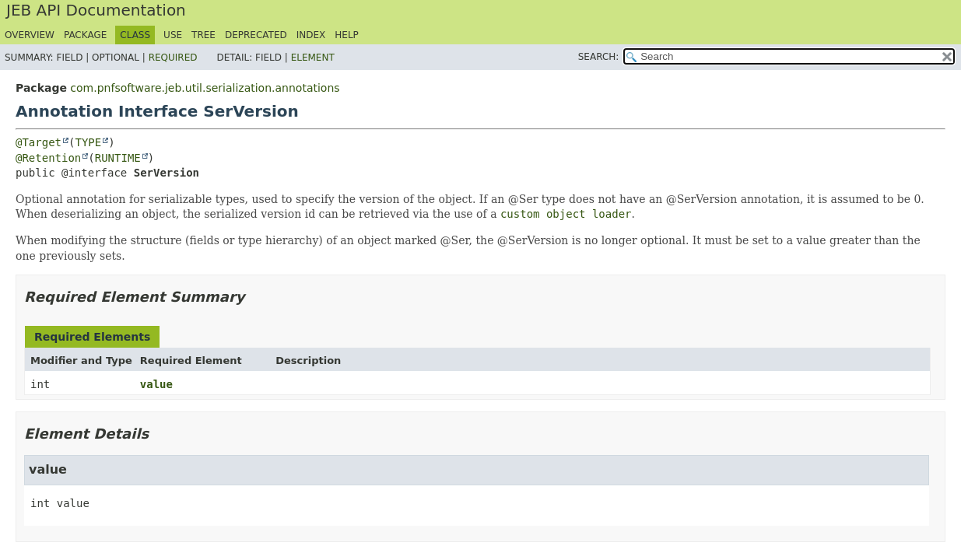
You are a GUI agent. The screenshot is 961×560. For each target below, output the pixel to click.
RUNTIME (118, 158)
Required (173, 58)
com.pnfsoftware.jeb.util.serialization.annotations (205, 88)
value (156, 384)
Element (313, 58)
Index (311, 35)
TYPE (88, 142)
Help (347, 35)
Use (173, 35)
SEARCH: (599, 57)
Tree (203, 35)
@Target (39, 142)
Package (85, 35)
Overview (30, 35)
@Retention (48, 158)
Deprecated (256, 35)
